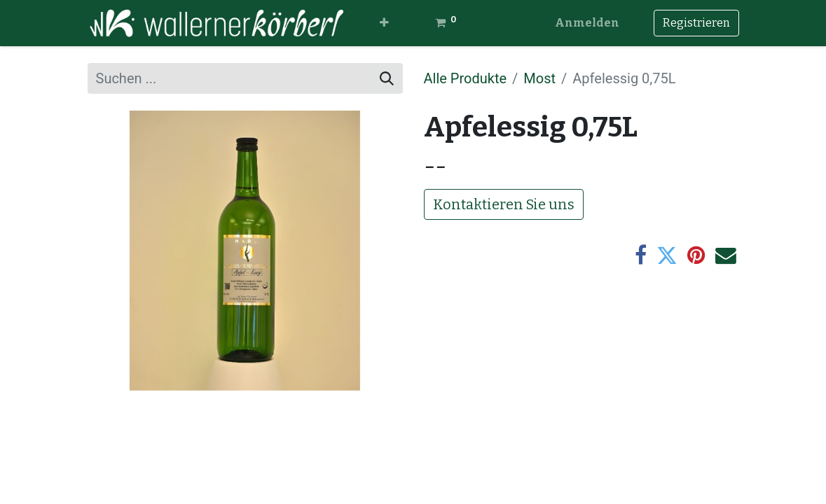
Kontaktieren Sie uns (504, 204)
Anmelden (587, 23)
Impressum (459, 446)
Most (539, 78)
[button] (384, 23)
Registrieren (696, 23)
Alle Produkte (466, 78)
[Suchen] (387, 78)
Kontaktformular (476, 478)
